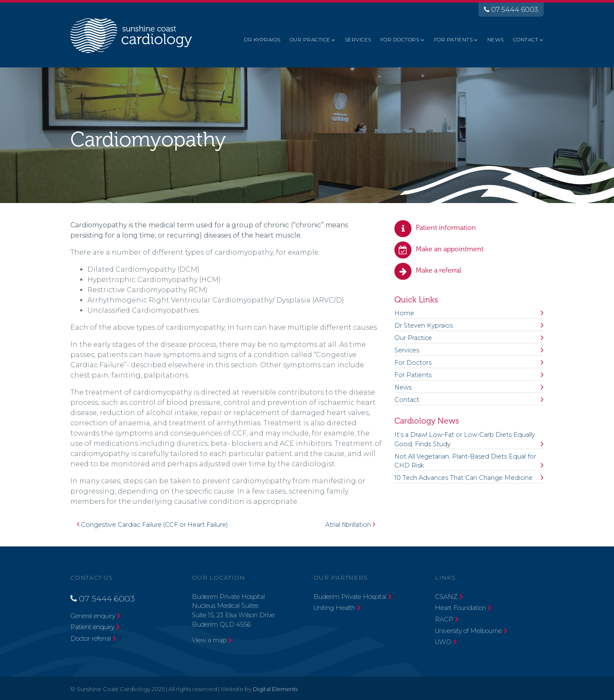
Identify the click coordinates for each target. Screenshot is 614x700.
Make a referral (439, 270)
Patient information (446, 228)
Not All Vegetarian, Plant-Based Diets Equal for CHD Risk (465, 461)
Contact (526, 39)
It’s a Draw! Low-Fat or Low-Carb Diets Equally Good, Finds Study (465, 439)
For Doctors (400, 39)
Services (358, 39)
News (496, 39)
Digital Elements (275, 689)
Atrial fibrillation (350, 525)
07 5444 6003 (511, 10)
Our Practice (310, 39)
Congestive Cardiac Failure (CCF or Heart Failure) (152, 525)
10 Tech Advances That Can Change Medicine (463, 478)
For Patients (453, 39)
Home (404, 313)
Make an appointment (450, 249)
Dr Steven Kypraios (424, 325)
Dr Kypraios (262, 39)
